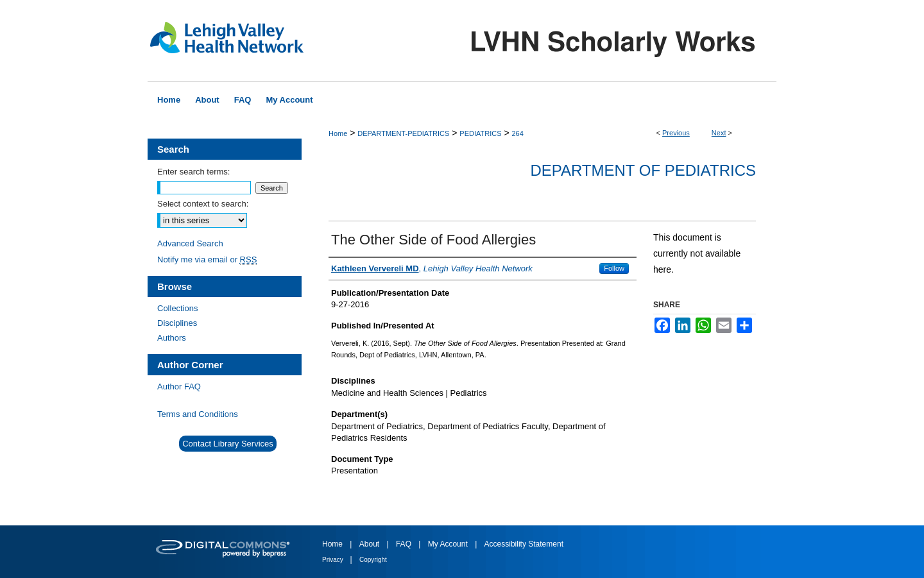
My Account (449, 544)
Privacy (334, 560)
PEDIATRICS (480, 133)
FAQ (405, 544)
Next (719, 133)
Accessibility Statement (524, 544)
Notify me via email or (207, 259)
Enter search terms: (193, 172)
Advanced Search (190, 243)
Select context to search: (203, 204)
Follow (614, 268)
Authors (172, 338)
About (371, 544)
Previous (676, 133)
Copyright (373, 560)
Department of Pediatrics (643, 170)
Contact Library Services (228, 444)
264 (517, 133)
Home (338, 133)
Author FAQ (179, 387)
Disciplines (177, 323)
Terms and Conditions (198, 414)
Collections (178, 308)
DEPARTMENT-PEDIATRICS (403, 133)
